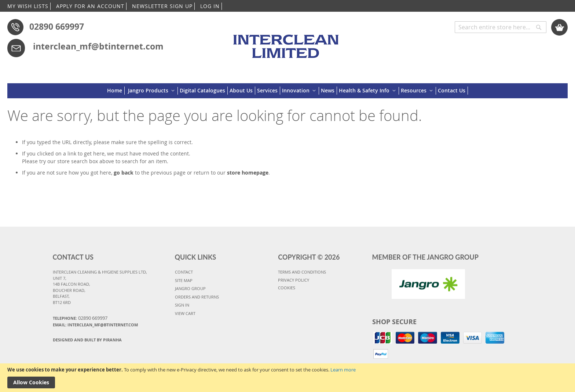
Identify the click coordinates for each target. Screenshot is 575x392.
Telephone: (80, 318)
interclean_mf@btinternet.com (98, 46)
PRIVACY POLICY (294, 280)
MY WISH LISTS (28, 6)
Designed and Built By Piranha (87, 340)
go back (124, 173)
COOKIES (287, 288)
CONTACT (184, 272)
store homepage (248, 173)
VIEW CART (185, 313)
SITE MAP (184, 280)
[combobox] (501, 27)
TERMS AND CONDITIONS (302, 272)
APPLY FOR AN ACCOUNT (90, 6)
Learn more (343, 370)
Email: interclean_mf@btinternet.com (95, 325)
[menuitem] (116, 91)
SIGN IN (182, 305)
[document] (287, 378)
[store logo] (287, 43)
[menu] (287, 91)
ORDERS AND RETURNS (197, 297)
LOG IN (210, 6)
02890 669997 (57, 26)
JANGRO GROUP (190, 288)
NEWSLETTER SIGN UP (162, 6)
